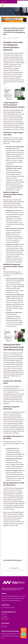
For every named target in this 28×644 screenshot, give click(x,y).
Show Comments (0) (14, 568)
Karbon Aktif (5, 619)
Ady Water (4, 615)
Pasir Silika (4, 617)
